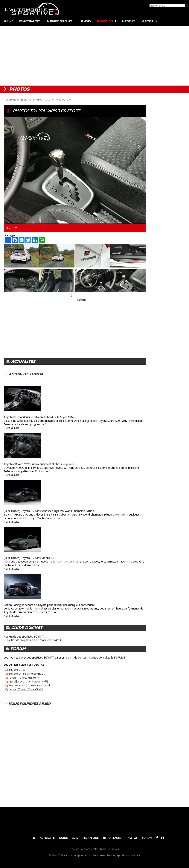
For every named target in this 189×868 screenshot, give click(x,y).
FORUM (147, 838)
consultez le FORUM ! (112, 658)
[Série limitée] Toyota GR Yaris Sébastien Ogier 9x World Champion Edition (49, 511)
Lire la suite (12, 428)
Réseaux (149, 21)
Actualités (30, 21)
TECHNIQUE (90, 838)
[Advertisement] (94, 56)
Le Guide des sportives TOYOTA (25, 637)
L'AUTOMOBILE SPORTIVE (18, 100)
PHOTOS (38, 100)
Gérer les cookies (109, 849)
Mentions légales (89, 849)
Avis (86, 21)
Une (8, 21)
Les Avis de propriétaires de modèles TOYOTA (33, 640)
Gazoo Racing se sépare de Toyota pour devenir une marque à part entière (49, 605)
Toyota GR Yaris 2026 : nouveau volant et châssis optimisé (39, 464)
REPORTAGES (112, 838)
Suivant (81, 300)
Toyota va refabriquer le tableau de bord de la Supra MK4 (39, 417)
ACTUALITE (47, 838)
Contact (74, 849)
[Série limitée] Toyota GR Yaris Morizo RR (29, 558)
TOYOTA (49, 100)
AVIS (75, 838)
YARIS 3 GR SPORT (64, 100)
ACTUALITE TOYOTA (26, 374)
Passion (105, 21)
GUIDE (63, 838)
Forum (128, 21)
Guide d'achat (59, 21)
